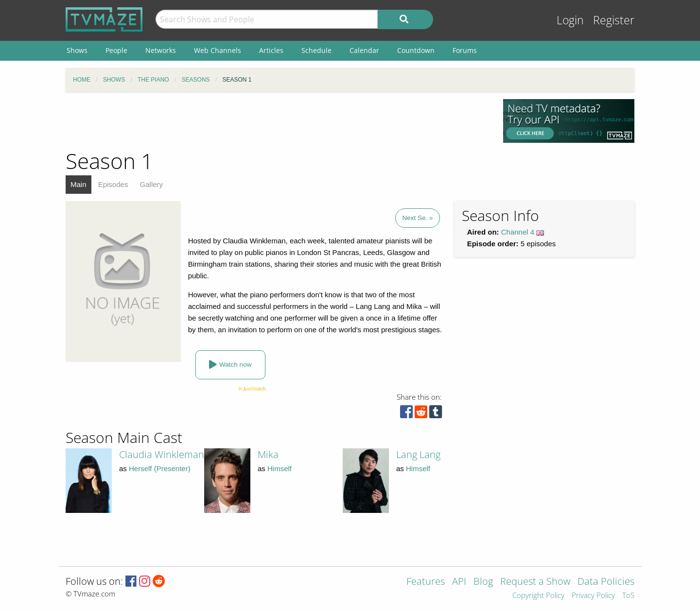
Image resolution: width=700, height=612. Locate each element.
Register (614, 20)
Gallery (152, 184)
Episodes (113, 184)
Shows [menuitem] (77, 50)
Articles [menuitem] (271, 50)
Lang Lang (418, 454)
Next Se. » (417, 218)
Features (426, 582)
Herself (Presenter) (160, 468)
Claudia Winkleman (162, 454)
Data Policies (606, 582)
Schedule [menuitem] (316, 50)
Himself (280, 468)
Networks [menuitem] (161, 50)
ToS (628, 596)
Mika (268, 454)
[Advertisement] (277, 121)
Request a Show (535, 582)
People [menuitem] (116, 50)
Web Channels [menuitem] (218, 50)
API (459, 582)
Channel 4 (518, 232)
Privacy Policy (593, 596)
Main (79, 184)
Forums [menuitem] (465, 50)
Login (570, 20)
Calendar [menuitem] (364, 50)
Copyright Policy (538, 596)
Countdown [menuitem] (416, 50)
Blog (483, 582)
